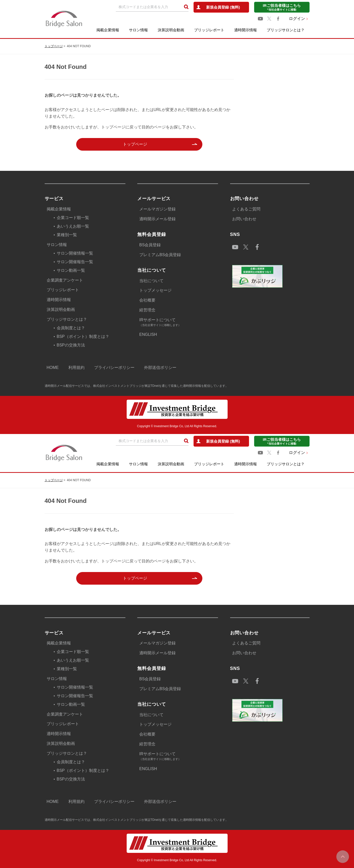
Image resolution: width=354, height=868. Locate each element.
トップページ (54, 46)
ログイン (297, 19)
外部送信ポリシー (160, 368)
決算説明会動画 (171, 30)
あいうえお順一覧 (73, 226)
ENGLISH (148, 334)
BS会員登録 (150, 245)
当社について (151, 281)
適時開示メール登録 (157, 219)
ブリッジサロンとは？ (286, 30)
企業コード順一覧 (73, 218)
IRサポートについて (179, 323)
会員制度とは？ (71, 328)
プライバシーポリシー (114, 368)
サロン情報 (138, 30)
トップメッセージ (155, 290)
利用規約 (76, 368)
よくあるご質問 (246, 209)
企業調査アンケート (65, 280)
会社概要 (147, 300)
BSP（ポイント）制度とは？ (83, 336)
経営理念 (147, 310)
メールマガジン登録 (157, 209)
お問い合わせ (244, 219)
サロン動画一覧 (71, 270)
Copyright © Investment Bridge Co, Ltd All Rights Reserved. (177, 426)
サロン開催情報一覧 (75, 253)
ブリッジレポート (209, 30)
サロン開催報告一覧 (75, 262)
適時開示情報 (246, 30)
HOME (53, 368)
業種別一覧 (67, 235)
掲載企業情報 (108, 30)
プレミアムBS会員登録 (160, 255)
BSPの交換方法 (71, 345)
